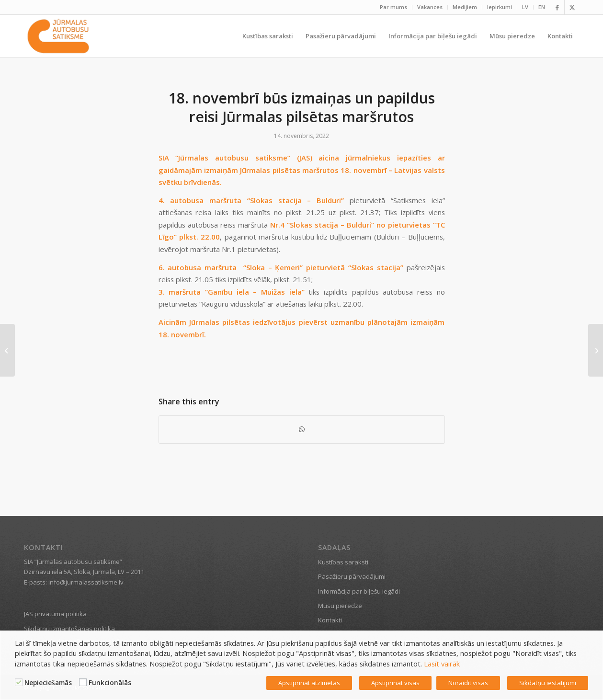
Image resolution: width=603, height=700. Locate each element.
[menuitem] (394, 7)
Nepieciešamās (48, 683)
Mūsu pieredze (340, 606)
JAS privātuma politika (55, 614)
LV (525, 7)
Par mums (393, 7)
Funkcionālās (110, 683)
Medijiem (465, 7)
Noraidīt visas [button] (468, 683)
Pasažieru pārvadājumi (352, 576)
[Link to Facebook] (557, 7)
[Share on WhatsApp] (302, 429)
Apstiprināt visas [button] (395, 683)
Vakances (430, 7)
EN (542, 7)
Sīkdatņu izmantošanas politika (69, 629)
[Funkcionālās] (83, 682)
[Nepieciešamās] (19, 682)
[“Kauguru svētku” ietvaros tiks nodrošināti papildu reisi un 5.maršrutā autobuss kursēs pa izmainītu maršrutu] (7, 350)
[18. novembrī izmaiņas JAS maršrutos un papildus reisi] (596, 350)
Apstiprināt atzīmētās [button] (309, 683)
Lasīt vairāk (442, 664)
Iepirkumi (500, 7)
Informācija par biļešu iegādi (359, 591)
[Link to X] (572, 7)
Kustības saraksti (343, 562)
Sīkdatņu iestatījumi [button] (548, 683)
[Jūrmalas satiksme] (58, 36)
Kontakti (330, 620)
